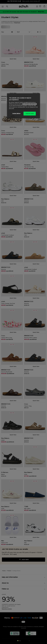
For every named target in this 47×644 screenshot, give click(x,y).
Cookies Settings (16, 113)
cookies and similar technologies (29, 104)
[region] (23, 106)
